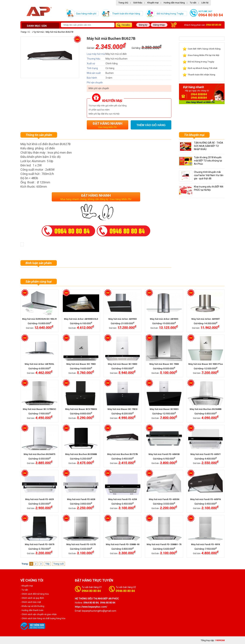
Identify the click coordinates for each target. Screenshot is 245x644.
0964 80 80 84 (211, 15)
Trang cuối (59, 564)
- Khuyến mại (27, 586)
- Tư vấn (24, 590)
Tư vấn (193, 3)
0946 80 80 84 (125, 591)
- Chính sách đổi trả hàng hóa (35, 594)
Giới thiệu (138, 3)
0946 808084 (199, 98)
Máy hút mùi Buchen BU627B (59, 32)
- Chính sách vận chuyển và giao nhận (39, 614)
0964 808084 (199, 94)
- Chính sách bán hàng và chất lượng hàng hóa (43, 618)
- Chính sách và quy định (32, 598)
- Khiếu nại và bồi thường (32, 606)
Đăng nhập (159, 25)
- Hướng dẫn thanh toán (32, 610)
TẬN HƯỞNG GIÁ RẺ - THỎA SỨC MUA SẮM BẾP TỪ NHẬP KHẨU (209, 146)
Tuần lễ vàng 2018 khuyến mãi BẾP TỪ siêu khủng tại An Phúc (208, 161)
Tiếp (47, 564)
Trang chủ (123, 3)
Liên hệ (205, 3)
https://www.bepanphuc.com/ (91, 607)
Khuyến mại (153, 3)
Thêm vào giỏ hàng (151, 125)
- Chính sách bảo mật (31, 602)
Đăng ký (143, 25)
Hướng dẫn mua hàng (174, 3)
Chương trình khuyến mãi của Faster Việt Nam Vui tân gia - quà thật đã (209, 175)
